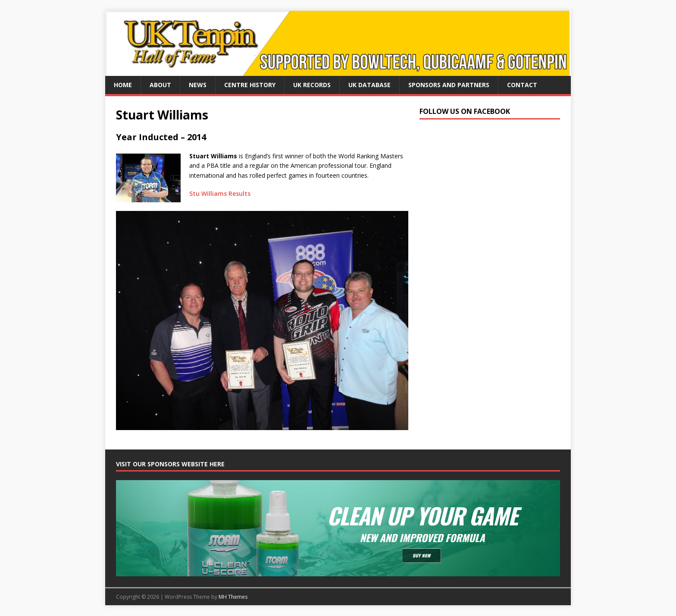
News (198, 85)
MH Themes (233, 597)
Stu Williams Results (220, 193)
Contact (522, 85)
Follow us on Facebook (465, 111)
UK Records (312, 85)
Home (123, 85)
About (160, 85)
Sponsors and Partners (449, 85)
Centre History (250, 85)
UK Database (369, 85)
